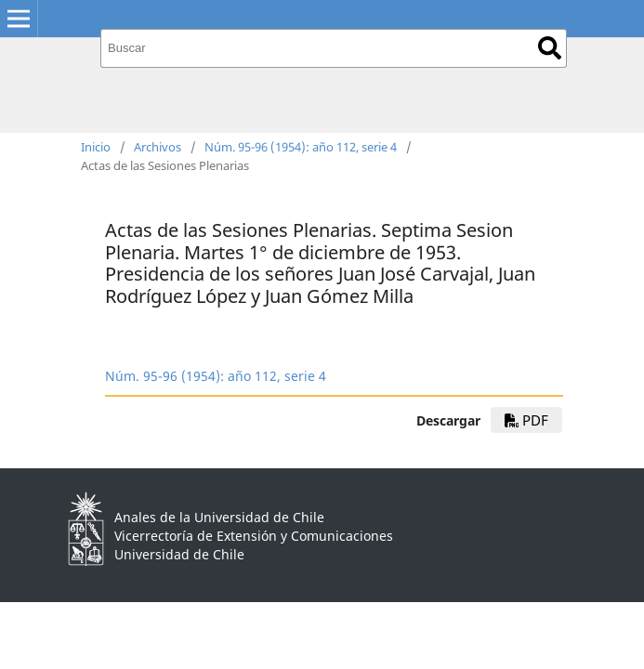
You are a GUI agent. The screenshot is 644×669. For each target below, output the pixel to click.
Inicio (96, 147)
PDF (526, 420)
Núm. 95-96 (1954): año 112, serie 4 (301, 147)
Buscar (550, 48)
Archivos (158, 147)
